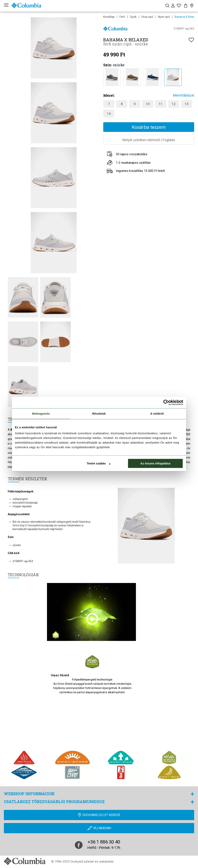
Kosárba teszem (149, 127)
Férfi (122, 17)
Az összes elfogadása (155, 463)
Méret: (109, 95)
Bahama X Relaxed (186, 17)
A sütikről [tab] (157, 414)
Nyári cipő (164, 17)
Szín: (108, 65)
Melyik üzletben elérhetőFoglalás (149, 140)
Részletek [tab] (99, 414)
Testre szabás (99, 463)
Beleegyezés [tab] (41, 414)
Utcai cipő (147, 17)
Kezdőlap (109, 17)
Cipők (133, 17)
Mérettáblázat (183, 95)
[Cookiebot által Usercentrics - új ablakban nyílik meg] (166, 402)
